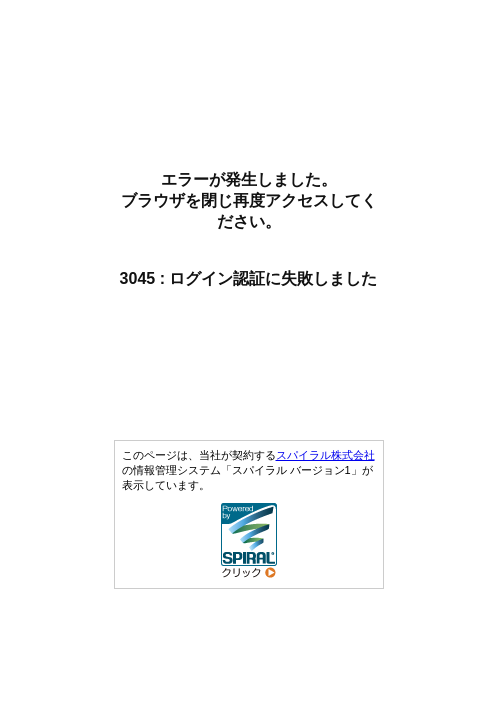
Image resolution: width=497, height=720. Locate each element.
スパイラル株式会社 (325, 455)
